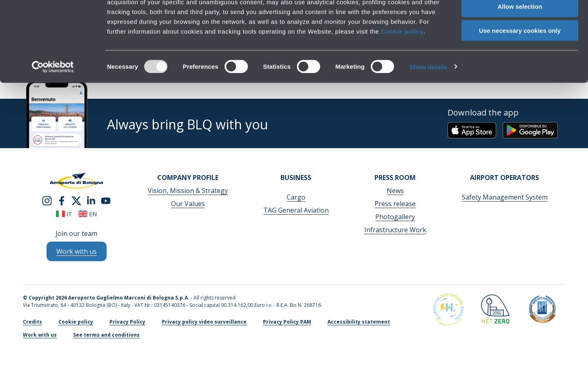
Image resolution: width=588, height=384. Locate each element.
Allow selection (520, 44)
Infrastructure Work (395, 230)
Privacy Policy (127, 322)
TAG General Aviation (296, 210)
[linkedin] (91, 200)
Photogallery (395, 217)
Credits (32, 322)
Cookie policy (402, 69)
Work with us (40, 335)
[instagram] (47, 200)
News (395, 191)
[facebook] (62, 200)
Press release (395, 204)
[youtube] (106, 200)
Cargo (296, 197)
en (88, 214)
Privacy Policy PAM (287, 322)
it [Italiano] (64, 214)
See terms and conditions (106, 335)
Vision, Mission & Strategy (188, 191)
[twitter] (76, 200)
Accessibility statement (359, 322)
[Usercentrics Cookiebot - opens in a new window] (53, 104)
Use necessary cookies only (520, 68)
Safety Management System (505, 197)
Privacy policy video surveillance (204, 322)
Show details (429, 104)
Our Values (188, 204)
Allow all (520, 20)
